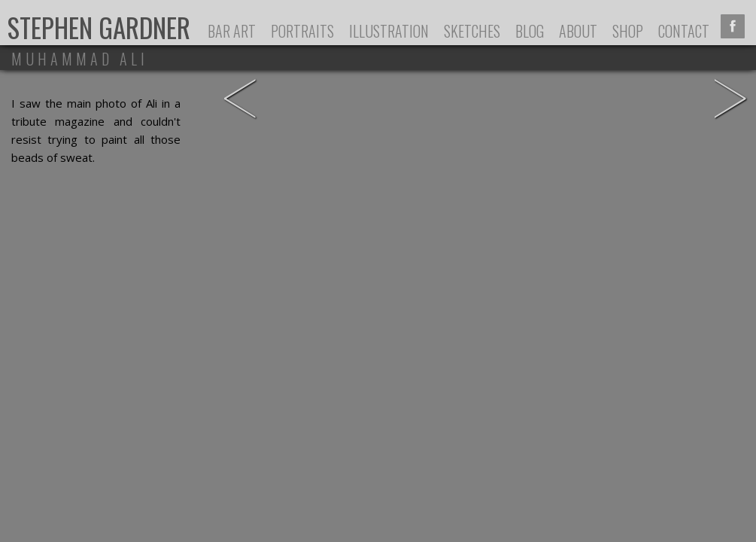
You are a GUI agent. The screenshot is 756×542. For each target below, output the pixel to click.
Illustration (389, 31)
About (578, 31)
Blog (530, 31)
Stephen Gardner (99, 27)
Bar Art (232, 31)
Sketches (472, 31)
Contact (684, 31)
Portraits (302, 31)
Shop (628, 31)
